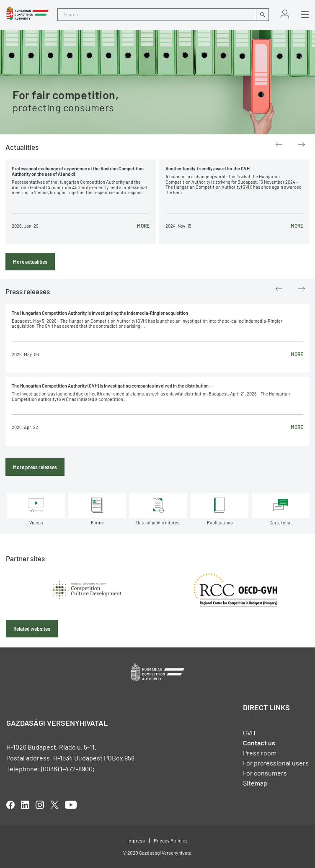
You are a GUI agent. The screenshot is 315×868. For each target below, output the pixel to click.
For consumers (265, 773)
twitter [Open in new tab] (54, 805)
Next (302, 144)
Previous (279, 144)
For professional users (276, 763)
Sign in (285, 14)
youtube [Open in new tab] (71, 805)
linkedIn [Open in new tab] (25, 805)
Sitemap (255, 783)
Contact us (259, 743)
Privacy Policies (171, 840)
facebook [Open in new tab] (10, 805)
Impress (136, 840)
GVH (249, 733)
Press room (260, 753)
